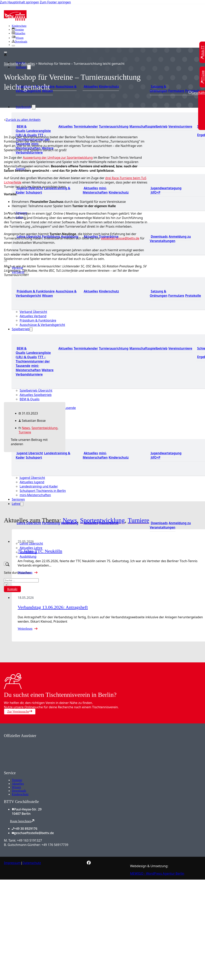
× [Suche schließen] (6, 585)
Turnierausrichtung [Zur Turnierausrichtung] (114, 126)
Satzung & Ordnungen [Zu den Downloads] (159, 89)
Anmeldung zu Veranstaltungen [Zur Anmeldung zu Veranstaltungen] (170, 239)
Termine (17, 780)
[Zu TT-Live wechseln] (203, 77)
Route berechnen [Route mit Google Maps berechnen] (22, 821)
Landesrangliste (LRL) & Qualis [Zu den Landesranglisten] (33, 133)
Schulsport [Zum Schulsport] (34, 192)
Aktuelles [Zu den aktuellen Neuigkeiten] (91, 188)
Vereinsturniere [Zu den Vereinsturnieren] (180, 126)
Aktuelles (28, 64)
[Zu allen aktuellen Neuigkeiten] (19, 33)
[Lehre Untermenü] (22, 504)
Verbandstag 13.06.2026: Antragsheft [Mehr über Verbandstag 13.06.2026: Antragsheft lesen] (53, 607)
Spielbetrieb (23, 107)
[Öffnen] (5, 52)
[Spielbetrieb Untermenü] (34, 107)
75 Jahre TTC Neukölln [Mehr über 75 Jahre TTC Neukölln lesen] (40, 551)
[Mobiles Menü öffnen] (5, 261)
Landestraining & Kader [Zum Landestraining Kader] (43, 190)
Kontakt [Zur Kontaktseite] (12, 589)
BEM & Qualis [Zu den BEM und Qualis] (21, 129)
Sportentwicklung (45, 428)
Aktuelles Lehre (31, 548)
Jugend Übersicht (32, 478)
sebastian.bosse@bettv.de (120, 238)
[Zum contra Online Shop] (33, 768)
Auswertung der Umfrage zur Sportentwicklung (58, 158)
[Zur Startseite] (15, 19)
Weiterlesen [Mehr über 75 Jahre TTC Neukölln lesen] (25, 573)
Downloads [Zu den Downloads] (159, 236)
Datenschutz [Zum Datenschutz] (32, 863)
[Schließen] (13, 46)
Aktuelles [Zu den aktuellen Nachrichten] (66, 126)
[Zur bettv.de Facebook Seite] (89, 863)
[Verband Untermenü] (29, 67)
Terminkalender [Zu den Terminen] (86, 126)
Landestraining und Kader (39, 486)
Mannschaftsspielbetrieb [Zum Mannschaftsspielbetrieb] (148, 126)
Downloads (19, 791)
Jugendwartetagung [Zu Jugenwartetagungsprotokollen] (166, 188)
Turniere (25, 432)
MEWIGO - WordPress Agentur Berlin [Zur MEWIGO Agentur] (157, 873)
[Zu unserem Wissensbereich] (18, 38)
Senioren (18, 499)
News (26, 428)
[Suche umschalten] (6, 564)
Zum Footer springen (55, 2)
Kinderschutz (20, 794)
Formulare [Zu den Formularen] (176, 91)
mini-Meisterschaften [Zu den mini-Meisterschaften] (95, 190)
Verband (21, 67)
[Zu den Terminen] (18, 30)
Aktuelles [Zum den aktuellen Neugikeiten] (91, 86)
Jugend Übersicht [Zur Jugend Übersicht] (30, 188)
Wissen (16, 787)
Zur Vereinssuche (20, 711)
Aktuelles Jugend (32, 482)
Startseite (11, 64)
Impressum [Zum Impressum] (12, 863)
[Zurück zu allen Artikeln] (22, 120)
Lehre (16, 504)
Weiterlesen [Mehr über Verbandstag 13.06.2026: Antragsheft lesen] (25, 629)
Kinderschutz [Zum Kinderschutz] (19, 26)
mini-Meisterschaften (35, 495)
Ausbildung (28, 556)
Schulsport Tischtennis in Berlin (43, 491)
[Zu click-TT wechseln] (203, 52)
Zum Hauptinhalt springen (19, 2)
